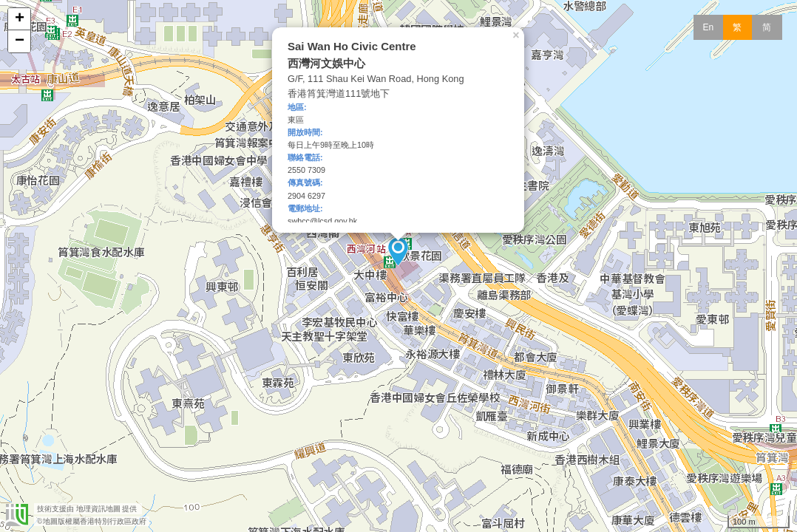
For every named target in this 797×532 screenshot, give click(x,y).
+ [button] (20, 19)
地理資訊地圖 (98, 509)
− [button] (20, 41)
